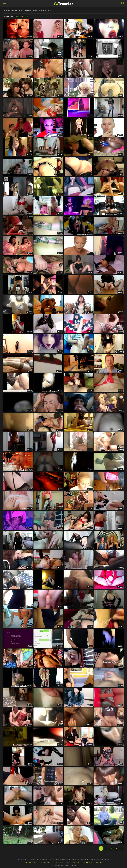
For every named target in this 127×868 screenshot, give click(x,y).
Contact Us (100, 862)
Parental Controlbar (30, 862)
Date (27, 16)
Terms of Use (45, 862)
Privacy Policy (58, 862)
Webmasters (88, 862)
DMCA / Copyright (73, 862)
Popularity (19, 16)
